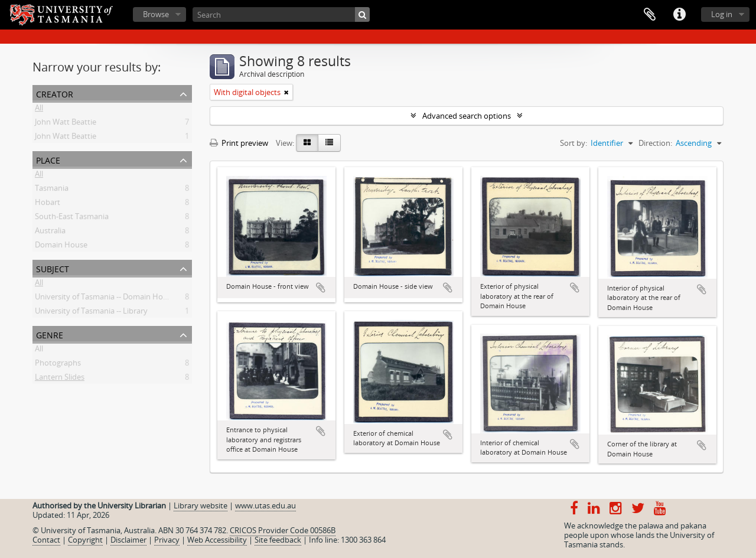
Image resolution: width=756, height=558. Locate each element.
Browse (156, 14)
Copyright (85, 540)
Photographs (58, 365)
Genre (50, 334)
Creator (55, 93)
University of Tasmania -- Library (91, 313)
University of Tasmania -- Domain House (105, 299)
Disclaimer (128, 540)
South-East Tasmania (72, 218)
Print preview (239, 143)
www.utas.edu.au (265, 505)
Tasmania (52, 190)
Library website (201, 505)
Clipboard (650, 15)
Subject (53, 268)
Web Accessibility (217, 540)
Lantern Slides (60, 379)
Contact (46, 540)
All (39, 110)
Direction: (655, 143)
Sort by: (573, 143)
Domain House (61, 247)
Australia (50, 233)
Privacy (167, 540)
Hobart (48, 204)
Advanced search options (467, 116)
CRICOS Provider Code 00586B (283, 530)
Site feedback (278, 540)
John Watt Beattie (66, 124)
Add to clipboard (321, 288)
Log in (722, 14)
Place (48, 159)
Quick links (679, 15)
